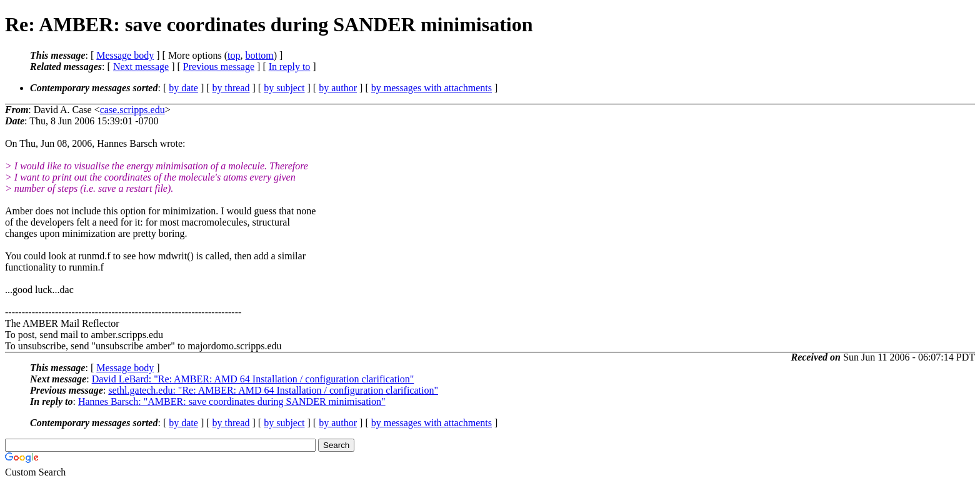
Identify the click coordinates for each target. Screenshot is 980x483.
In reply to (290, 67)
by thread (231, 88)
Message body (125, 55)
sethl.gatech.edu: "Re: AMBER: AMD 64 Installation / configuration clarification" (273, 390)
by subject (284, 88)
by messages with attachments (432, 88)
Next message (141, 67)
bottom (259, 55)
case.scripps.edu (132, 110)
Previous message (219, 67)
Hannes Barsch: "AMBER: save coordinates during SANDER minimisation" (232, 401)
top (234, 55)
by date (183, 88)
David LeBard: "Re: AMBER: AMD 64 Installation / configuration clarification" (253, 379)
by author (338, 88)
